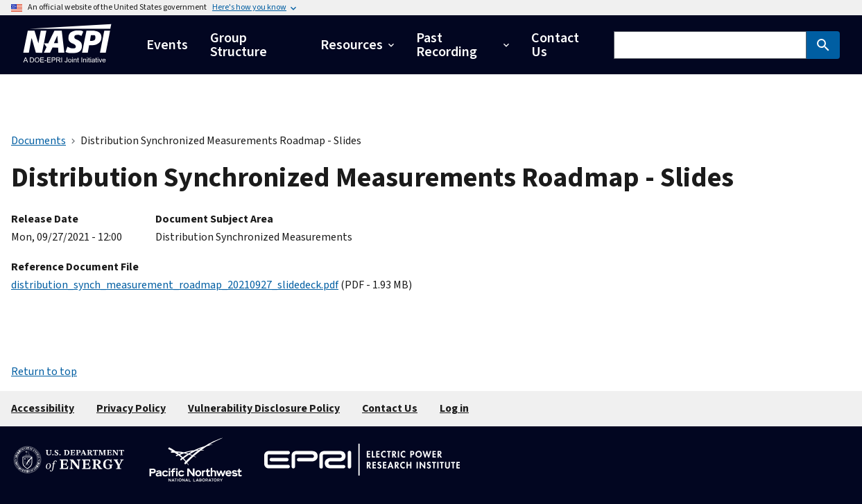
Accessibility (43, 408)
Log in (454, 408)
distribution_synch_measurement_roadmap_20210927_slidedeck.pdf (175, 285)
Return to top (44, 372)
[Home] (67, 66)
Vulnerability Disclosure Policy (264, 408)
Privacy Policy (131, 408)
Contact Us (390, 408)
